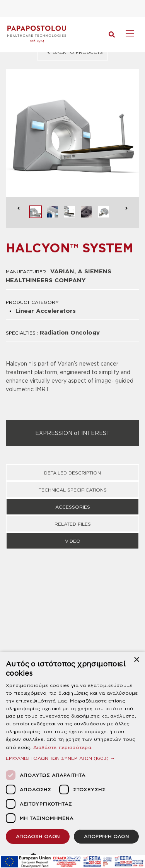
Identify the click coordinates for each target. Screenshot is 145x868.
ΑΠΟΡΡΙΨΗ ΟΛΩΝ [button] (106, 836)
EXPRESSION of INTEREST (73, 433)
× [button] (136, 660)
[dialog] (72, 760)
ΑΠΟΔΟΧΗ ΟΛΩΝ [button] (38, 836)
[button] (72, 758)
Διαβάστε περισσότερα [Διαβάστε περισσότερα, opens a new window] (62, 747)
